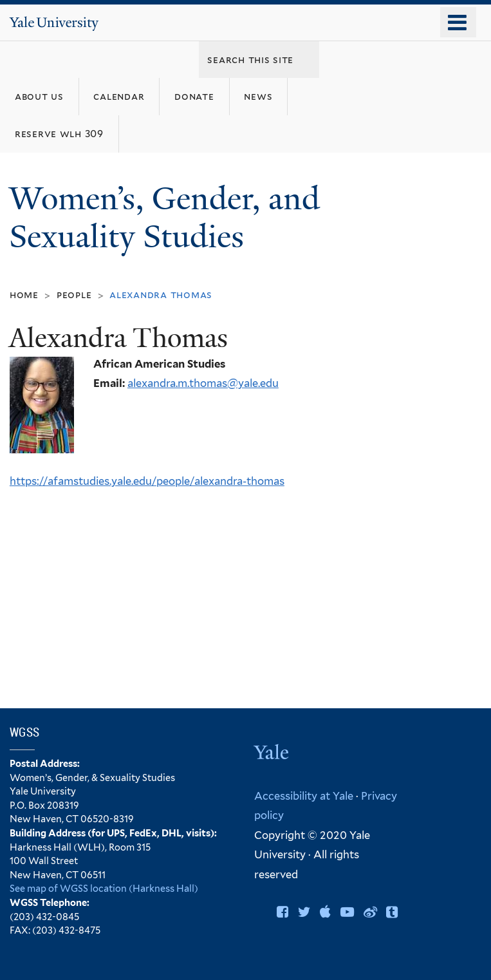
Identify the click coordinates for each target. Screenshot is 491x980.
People (74, 295)
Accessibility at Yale (304, 796)
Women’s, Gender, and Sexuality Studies (164, 218)
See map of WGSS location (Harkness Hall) (104, 888)
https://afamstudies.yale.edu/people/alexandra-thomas (147, 481)
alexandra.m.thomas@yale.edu (203, 383)
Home (24, 295)
